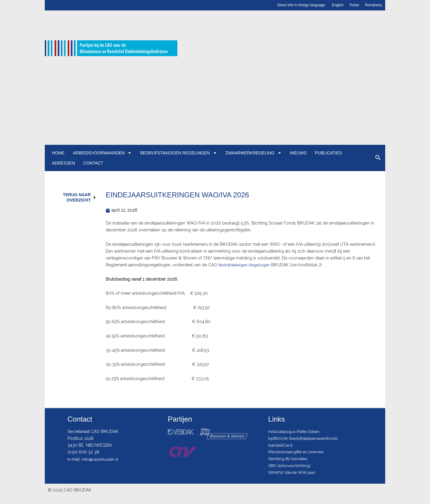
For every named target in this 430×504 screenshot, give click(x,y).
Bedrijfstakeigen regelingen (178, 153)
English (338, 5)
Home (58, 153)
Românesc (374, 5)
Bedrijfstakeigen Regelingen (245, 265)
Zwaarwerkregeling (254, 153)
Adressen (63, 163)
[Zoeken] (378, 158)
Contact (93, 163)
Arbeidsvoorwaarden (102, 153)
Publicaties (328, 153)
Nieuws (298, 153)
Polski (354, 5)
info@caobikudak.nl (101, 458)
